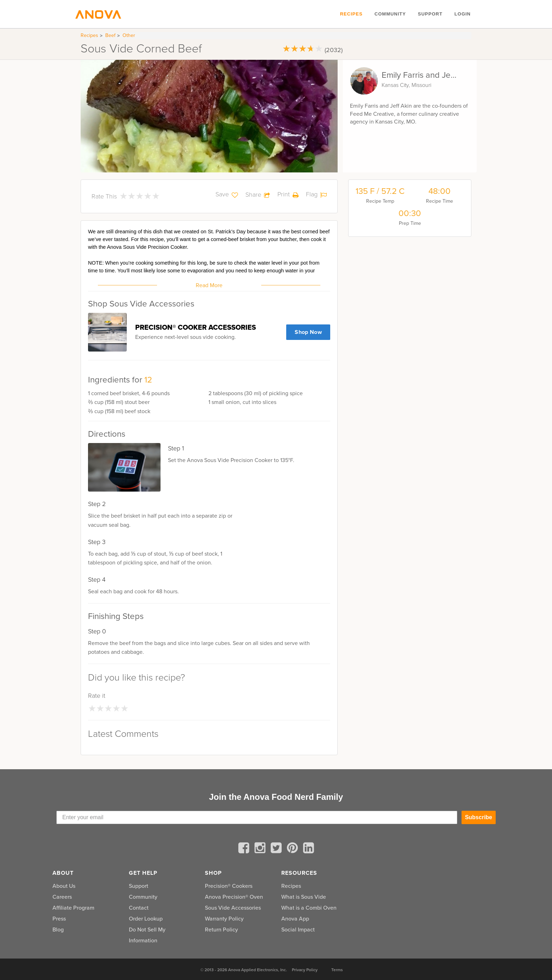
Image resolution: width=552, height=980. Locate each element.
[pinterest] (294, 849)
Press (59, 919)
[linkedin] (309, 849)
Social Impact (298, 930)
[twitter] (277, 849)
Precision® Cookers (229, 886)
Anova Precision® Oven (234, 897)
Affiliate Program (73, 908)
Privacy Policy (305, 970)
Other (129, 35)
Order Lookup (146, 919)
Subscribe (479, 817)
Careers (62, 897)
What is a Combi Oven (309, 908)
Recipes (351, 14)
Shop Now (308, 332)
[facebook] (245, 849)
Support (430, 14)
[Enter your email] (257, 817)
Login (463, 14)
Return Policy (221, 930)
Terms (337, 970)
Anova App (295, 919)
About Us (64, 886)
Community (390, 14)
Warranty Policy (224, 919)
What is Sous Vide (304, 897)
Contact (139, 908)
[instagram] (261, 849)
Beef (110, 35)
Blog (58, 930)
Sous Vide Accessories (233, 908)
